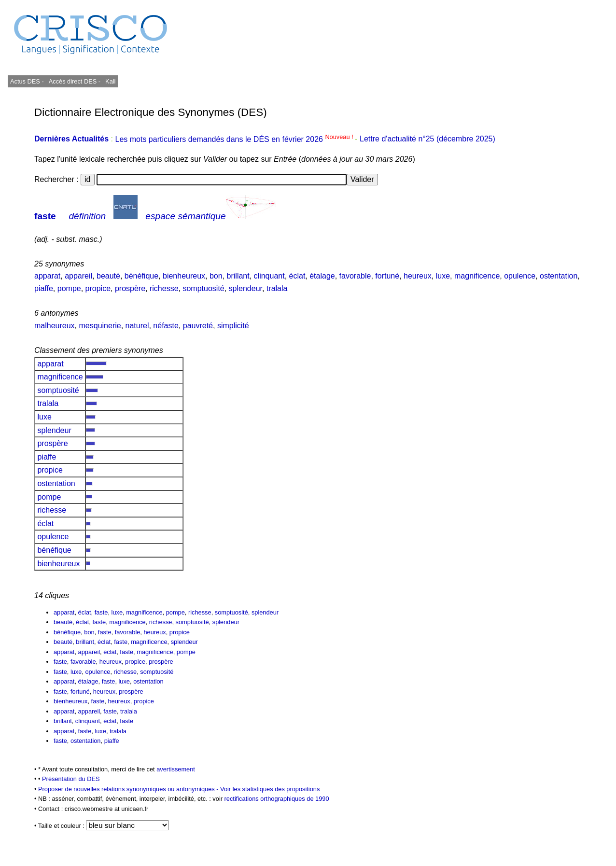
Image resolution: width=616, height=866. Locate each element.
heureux (418, 276)
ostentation (559, 276)
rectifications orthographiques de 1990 (277, 799)
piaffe (44, 288)
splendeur (245, 288)
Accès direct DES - (75, 81)
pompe (69, 288)
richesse (164, 288)
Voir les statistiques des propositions (270, 789)
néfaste (166, 326)
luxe (443, 276)
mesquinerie (100, 326)
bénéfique (141, 276)
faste (45, 216)
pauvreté (198, 326)
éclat (297, 276)
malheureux (55, 326)
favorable (355, 276)
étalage (322, 276)
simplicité (233, 326)
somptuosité (203, 288)
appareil (78, 276)
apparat (47, 276)
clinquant (269, 276)
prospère (130, 288)
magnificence (477, 276)
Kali (110, 81)
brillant (238, 276)
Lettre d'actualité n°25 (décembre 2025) (427, 139)
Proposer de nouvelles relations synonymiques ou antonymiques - (129, 789)
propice (98, 288)
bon (216, 276)
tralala (277, 288)
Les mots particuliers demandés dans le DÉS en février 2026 (235, 139)
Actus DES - (27, 81)
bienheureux (184, 276)
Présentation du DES (71, 779)
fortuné (387, 276)
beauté (108, 276)
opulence (520, 276)
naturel (137, 326)
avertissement (176, 769)
